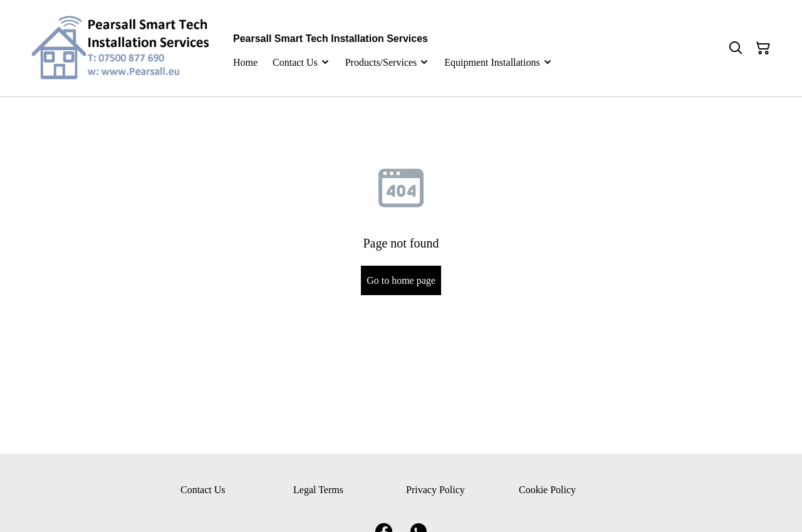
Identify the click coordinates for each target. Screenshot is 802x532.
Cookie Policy (547, 490)
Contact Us (203, 490)
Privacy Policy (435, 490)
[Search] (736, 48)
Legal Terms (318, 490)
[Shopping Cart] (763, 48)
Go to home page (401, 280)
